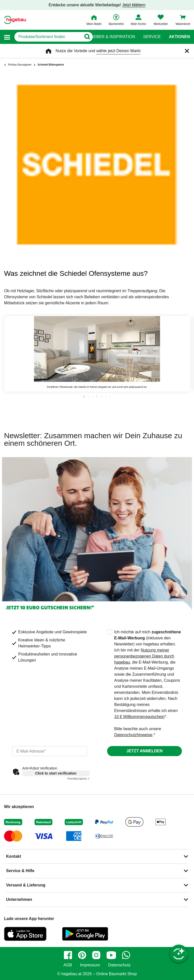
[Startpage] (15, 20)
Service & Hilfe (20, 871)
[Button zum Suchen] (87, 37)
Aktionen (179, 37)
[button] (7, 37)
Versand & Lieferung (26, 885)
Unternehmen (19, 899)
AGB (68, 965)
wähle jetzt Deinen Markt (118, 51)
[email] (50, 751)
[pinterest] (82, 955)
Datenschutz (119, 965)
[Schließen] (187, 51)
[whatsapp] (126, 955)
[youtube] (111, 955)
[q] (48, 37)
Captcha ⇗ (78, 779)
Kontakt (14, 856)
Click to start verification (56, 773)
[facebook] (68, 955)
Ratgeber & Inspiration (109, 37)
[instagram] (96, 955)
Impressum (90, 965)
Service (152, 37)
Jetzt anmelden (144, 751)
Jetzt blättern (134, 5)
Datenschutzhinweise (133, 735)
